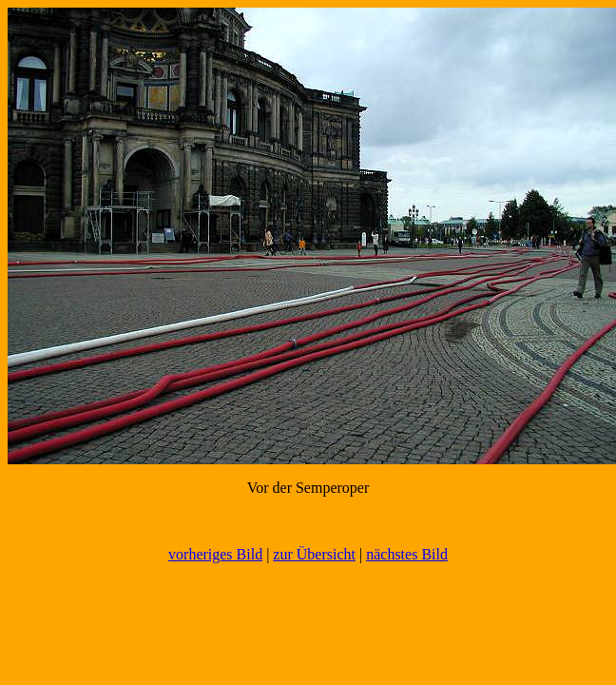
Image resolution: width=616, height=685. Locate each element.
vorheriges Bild (215, 554)
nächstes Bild (407, 554)
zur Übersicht (314, 554)
